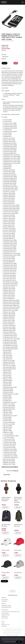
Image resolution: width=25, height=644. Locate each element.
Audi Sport (4, 607)
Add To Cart (4, 63)
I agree (19, 642)
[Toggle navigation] (23, 2)
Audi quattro (5, 606)
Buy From (4, 54)
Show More (4, 581)
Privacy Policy (12, 642)
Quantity (4, 59)
